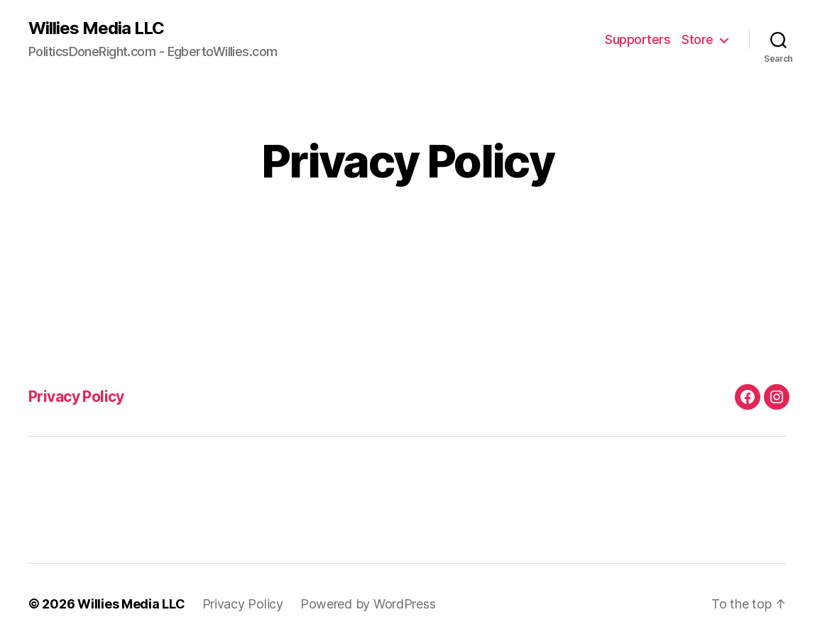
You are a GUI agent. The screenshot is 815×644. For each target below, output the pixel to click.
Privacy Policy (76, 397)
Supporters (638, 39)
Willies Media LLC (96, 28)
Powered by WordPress (368, 604)
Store (698, 39)
